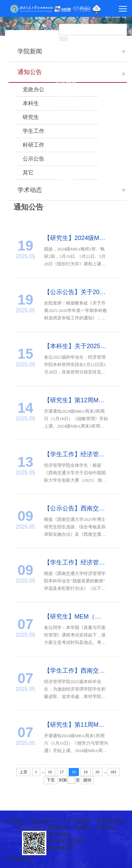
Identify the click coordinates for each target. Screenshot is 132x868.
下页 (51, 780)
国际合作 (66, 109)
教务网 (82, 827)
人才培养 (66, 97)
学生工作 (66, 145)
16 (50, 772)
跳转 (87, 780)
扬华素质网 (109, 821)
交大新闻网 (78, 821)
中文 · (114, 20)
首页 (66, 48)
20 (97, 772)
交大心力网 (29, 827)
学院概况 (66, 60)
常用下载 (66, 182)
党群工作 (66, 121)
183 (113, 772)
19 (86, 772)
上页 (23, 772)
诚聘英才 (66, 170)
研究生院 (106, 827)
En (124, 20)
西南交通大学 (44, 821)
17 (62, 772)
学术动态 (30, 190)
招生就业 (66, 133)
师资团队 (66, 72)
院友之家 (66, 157)
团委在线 (58, 827)
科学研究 (66, 84)
